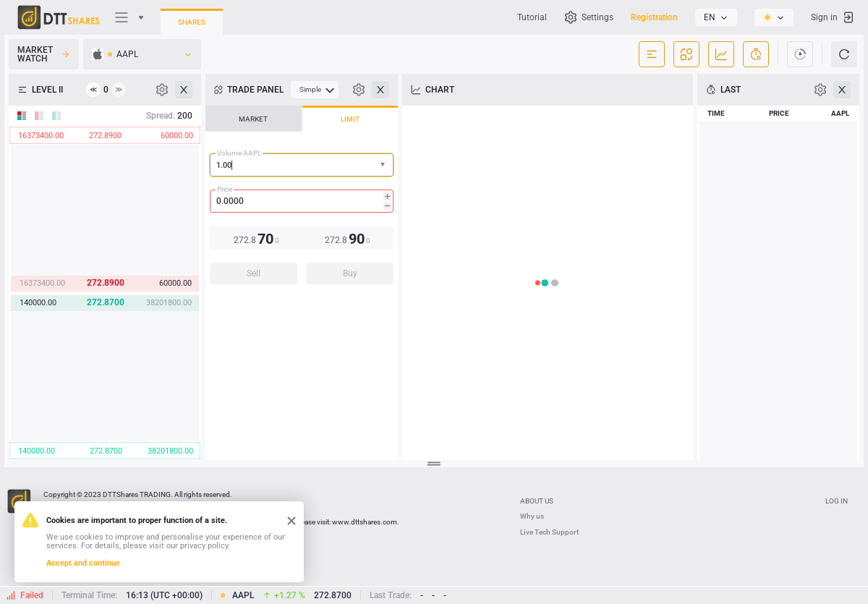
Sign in (833, 17)
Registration (654, 17)
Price (225, 189)
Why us (532, 516)
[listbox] (716, 17)
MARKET (253, 119)
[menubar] (315, 90)
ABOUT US (537, 501)
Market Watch (44, 54)
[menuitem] (315, 90)
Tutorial (532, 17)
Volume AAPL (239, 153)
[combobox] (302, 165)
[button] (384, 165)
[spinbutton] (302, 201)
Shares (192, 22)
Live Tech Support (549, 532)
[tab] (254, 119)
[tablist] (302, 199)
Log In (837, 501)
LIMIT (350, 119)
